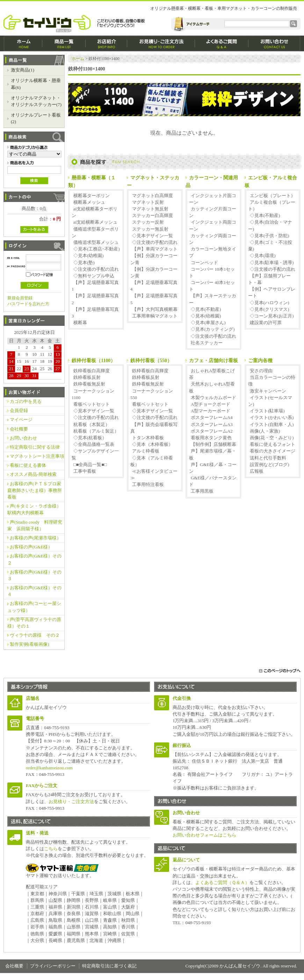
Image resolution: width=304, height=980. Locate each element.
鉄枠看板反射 (87, 377)
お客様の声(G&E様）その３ (34, 575)
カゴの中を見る (26, 402)
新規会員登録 (20, 298)
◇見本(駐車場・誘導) (272, 263)
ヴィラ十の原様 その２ (35, 635)
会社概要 (19, 429)
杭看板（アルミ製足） (96, 431)
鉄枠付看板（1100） (93, 360)
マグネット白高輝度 (153, 196)
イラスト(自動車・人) (272, 425)
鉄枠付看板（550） (151, 360)
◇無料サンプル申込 (94, 276)
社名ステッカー (207, 343)
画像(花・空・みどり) (272, 438)
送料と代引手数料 (268, 458)
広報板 (257, 471)
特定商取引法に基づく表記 (109, 966)
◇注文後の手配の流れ (96, 269)
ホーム (23, 43)
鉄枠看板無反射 (89, 384)
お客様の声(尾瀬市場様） (35, 538)
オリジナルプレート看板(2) (36, 118)
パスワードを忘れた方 (28, 304)
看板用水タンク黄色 (211, 438)
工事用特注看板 (148, 485)
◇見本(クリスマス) (270, 309)
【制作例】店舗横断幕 (213, 444)
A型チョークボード (211, 404)
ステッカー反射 (148, 222)
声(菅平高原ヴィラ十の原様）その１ (34, 623)
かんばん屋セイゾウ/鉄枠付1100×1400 (76, 24)
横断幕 (80, 323)
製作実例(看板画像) (30, 644)
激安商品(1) (23, 70)
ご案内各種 (260, 360)
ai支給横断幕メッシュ (95, 222)
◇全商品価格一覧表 (94, 444)
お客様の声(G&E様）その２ (34, 559)
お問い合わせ (23, 438)
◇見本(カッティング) (213, 329)
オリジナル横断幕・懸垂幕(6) (36, 84)
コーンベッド (204, 263)
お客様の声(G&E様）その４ (34, 591)
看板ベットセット (92, 404)
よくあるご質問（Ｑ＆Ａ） (222, 883)
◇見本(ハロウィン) (270, 303)
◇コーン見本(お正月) (272, 316)
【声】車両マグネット (155, 249)
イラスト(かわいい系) (272, 418)
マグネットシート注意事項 (37, 456)
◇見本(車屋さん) (208, 323)
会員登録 (19, 411)
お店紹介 (106, 43)
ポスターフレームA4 (212, 418)
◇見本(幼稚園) (89, 256)
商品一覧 (64, 43)
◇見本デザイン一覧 (153, 236)
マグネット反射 (148, 202)
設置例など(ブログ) (270, 465)
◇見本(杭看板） (90, 438)
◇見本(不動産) (206, 309)
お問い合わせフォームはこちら (204, 835)
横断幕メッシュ (89, 202)
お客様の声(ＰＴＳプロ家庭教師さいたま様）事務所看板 (35, 491)
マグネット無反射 (150, 209)
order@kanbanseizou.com (49, 768)
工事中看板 (85, 471)
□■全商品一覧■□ (90, 465)
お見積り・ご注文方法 (71, 802)
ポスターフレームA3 (212, 425)
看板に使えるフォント (273, 444)
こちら (51, 849)
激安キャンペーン (268, 391)
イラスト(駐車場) (267, 411)
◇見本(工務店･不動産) (97, 249)
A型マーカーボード (211, 411)
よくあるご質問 (222, 43)
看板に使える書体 (28, 465)
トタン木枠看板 (148, 438)
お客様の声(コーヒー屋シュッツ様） (34, 607)
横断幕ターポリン (92, 196)
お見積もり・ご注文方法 (161, 43)
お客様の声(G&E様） (31, 547)
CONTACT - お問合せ (274, 43)
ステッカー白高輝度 (153, 216)
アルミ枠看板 (146, 451)
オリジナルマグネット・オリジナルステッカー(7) (36, 101)
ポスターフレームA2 (212, 431)
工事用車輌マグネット (155, 316)
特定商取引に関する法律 (35, 447)
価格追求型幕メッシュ (96, 242)
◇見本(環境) (263, 256)
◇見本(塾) (84, 263)
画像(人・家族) (265, 431)
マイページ (21, 420)
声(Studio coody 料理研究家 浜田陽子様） (35, 526)
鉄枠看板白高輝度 (92, 371)
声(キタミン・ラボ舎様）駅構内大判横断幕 (34, 510)
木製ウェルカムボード (213, 398)
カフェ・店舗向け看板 (213, 360)
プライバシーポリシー (53, 966)
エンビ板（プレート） (273, 196)
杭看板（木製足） (92, 425)
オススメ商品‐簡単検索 (33, 474)
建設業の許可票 (266, 323)
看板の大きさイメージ (273, 451)
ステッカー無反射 (150, 229)
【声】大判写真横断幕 (155, 309)
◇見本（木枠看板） (153, 444)
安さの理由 (261, 371)
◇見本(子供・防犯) (270, 236)
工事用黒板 (202, 491)
